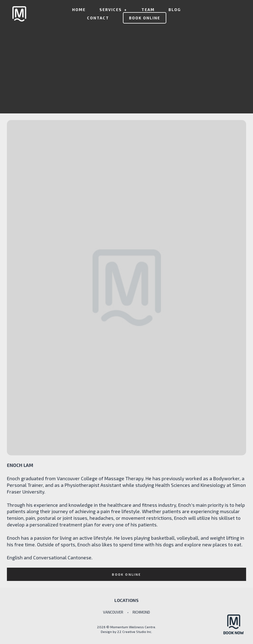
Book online (126, 574)
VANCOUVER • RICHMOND (126, 612)
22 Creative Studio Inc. (135, 632)
